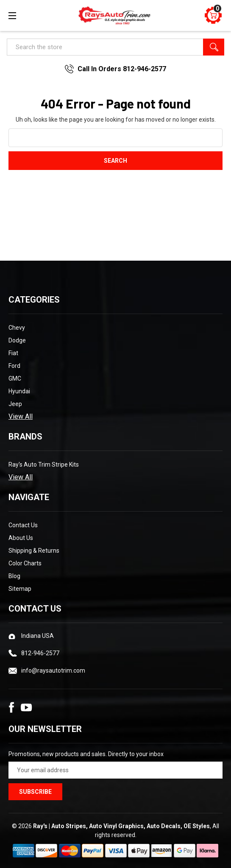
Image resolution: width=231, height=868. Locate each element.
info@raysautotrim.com (53, 670)
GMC (15, 378)
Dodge (17, 340)
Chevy (17, 328)
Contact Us (23, 525)
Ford (14, 366)
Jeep (15, 404)
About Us (21, 538)
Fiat (13, 353)
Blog (14, 576)
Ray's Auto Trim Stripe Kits (44, 465)
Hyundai (19, 391)
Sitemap (20, 589)
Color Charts (25, 563)
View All (21, 416)
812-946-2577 (40, 653)
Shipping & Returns (34, 551)
